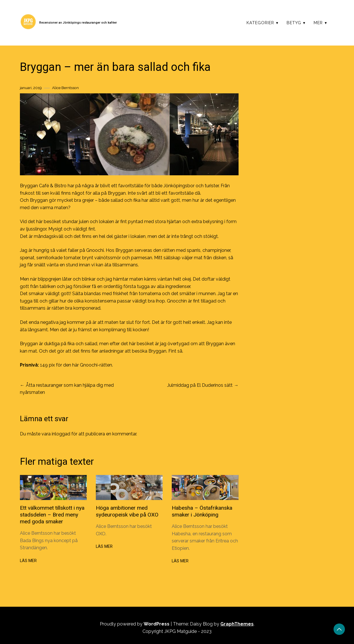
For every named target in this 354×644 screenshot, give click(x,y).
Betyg (294, 23)
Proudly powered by (135, 624)
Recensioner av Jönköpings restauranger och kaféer (78, 23)
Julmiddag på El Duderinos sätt (200, 385)
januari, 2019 (31, 88)
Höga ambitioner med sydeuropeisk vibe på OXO (127, 511)
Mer (318, 23)
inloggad (61, 434)
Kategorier (260, 23)
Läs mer (28, 561)
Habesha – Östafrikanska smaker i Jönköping (202, 511)
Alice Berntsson (65, 88)
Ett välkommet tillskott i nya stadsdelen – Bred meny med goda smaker (52, 515)
